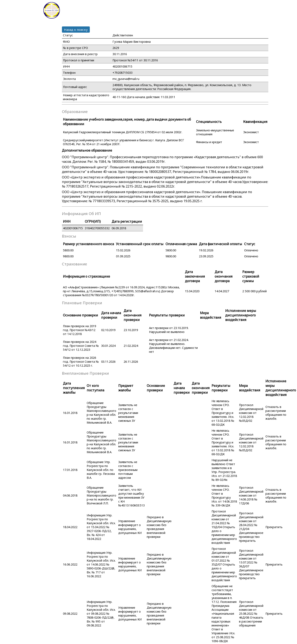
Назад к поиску (76, 30)
